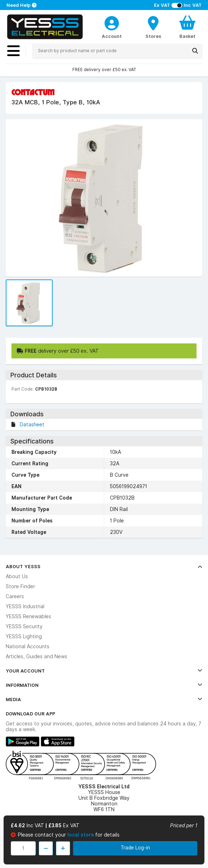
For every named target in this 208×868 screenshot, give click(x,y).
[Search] (195, 51)
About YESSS (104, 566)
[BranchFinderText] (153, 27)
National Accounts (28, 646)
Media (104, 699)
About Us (17, 576)
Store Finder (20, 586)
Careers (15, 596)
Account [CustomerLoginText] (112, 36)
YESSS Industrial (25, 606)
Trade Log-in (135, 848)
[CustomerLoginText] (112, 22)
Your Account (104, 671)
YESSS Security (24, 626)
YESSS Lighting (24, 636)
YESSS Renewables (28, 616)
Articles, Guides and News (37, 656)
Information (104, 685)
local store (81, 835)
